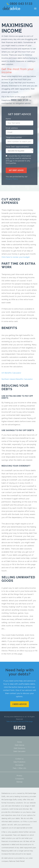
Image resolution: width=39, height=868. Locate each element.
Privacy (19, 776)
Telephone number (14, 137)
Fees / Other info (20, 768)
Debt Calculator (20, 751)
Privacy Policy (12, 179)
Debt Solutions (19, 748)
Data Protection (19, 762)
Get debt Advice (16, 170)
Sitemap (19, 782)
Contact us (19, 759)
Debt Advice (11, 8)
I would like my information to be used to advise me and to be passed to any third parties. (18, 160)
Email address (12, 128)
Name (8, 119)
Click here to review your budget (16, 257)
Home (20, 742)
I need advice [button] (19, 704)
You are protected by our (17, 178)
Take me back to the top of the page (19, 721)
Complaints (20, 779)
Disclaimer (20, 765)
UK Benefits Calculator (11, 373)
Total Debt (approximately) (17, 147)
